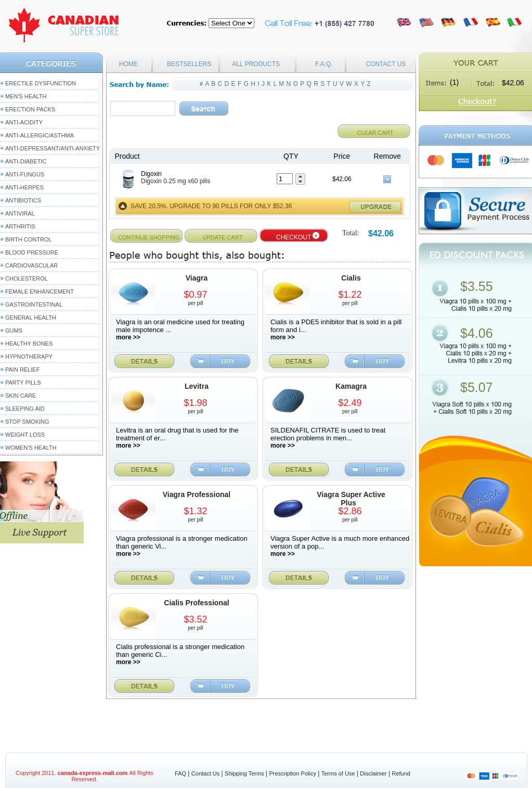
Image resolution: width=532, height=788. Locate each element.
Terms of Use (338, 773)
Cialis (351, 278)
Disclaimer (373, 773)
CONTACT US (386, 64)
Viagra (197, 278)
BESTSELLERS (189, 64)
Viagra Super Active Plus (351, 499)
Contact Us (205, 773)
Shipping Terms (244, 773)
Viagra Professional (197, 494)
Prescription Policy (292, 773)
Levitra (197, 386)
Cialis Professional (196, 603)
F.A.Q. (324, 64)
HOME (128, 64)
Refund (401, 773)
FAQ (180, 773)
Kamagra (351, 386)
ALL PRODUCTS (256, 64)
